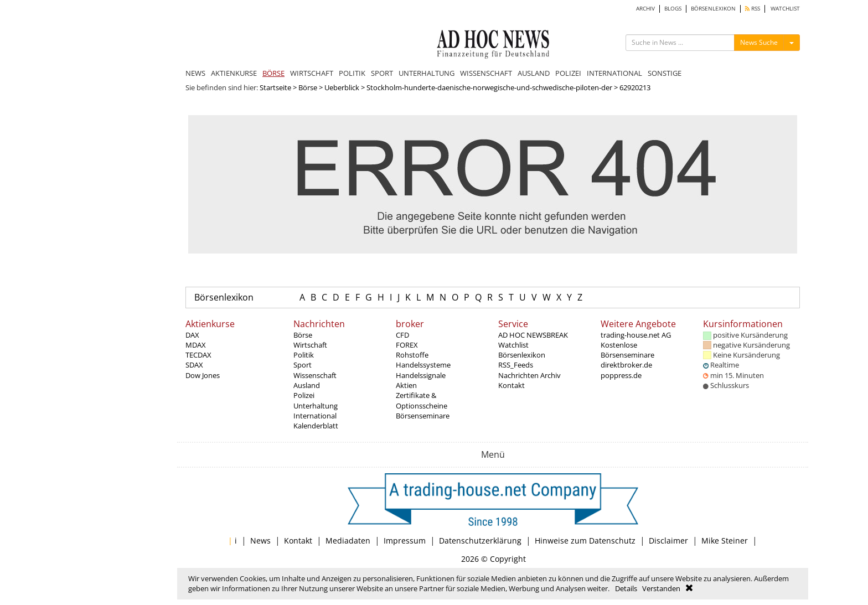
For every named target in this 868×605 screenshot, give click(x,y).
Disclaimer (668, 541)
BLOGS (673, 9)
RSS (753, 9)
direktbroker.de (626, 365)
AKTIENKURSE (234, 73)
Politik (304, 355)
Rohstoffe (412, 355)
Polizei (304, 395)
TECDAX (198, 355)
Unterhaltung (316, 406)
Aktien (406, 385)
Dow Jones (203, 375)
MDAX (196, 345)
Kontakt (512, 385)
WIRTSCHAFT (312, 73)
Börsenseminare (423, 416)
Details (626, 588)
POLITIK (352, 73)
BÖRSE (273, 73)
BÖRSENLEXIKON (713, 9)
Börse (308, 87)
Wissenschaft (315, 375)
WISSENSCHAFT (486, 73)
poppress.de (621, 375)
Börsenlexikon (224, 297)
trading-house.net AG (636, 335)
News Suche (759, 42)
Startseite (275, 87)
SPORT (382, 73)
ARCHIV (645, 9)
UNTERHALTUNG (427, 73)
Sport (303, 365)
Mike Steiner (725, 541)
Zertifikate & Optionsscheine (422, 400)
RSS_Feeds (516, 365)
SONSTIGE (665, 73)
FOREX (407, 345)
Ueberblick (342, 87)
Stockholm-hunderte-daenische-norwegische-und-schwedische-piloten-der (489, 87)
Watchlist (513, 345)
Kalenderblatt (316, 426)
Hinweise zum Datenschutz (585, 541)
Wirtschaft (310, 345)
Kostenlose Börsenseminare (627, 350)
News (260, 541)
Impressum (405, 541)
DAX (192, 335)
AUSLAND (534, 73)
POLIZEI (568, 73)
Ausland (307, 385)
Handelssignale (421, 375)
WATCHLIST (785, 9)
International (315, 416)
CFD (402, 335)
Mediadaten (348, 541)
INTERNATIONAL (614, 73)
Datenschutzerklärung (480, 541)
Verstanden (661, 588)
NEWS (195, 73)
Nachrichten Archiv (529, 375)
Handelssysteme (423, 365)
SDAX (194, 365)
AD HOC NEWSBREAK (533, 335)
